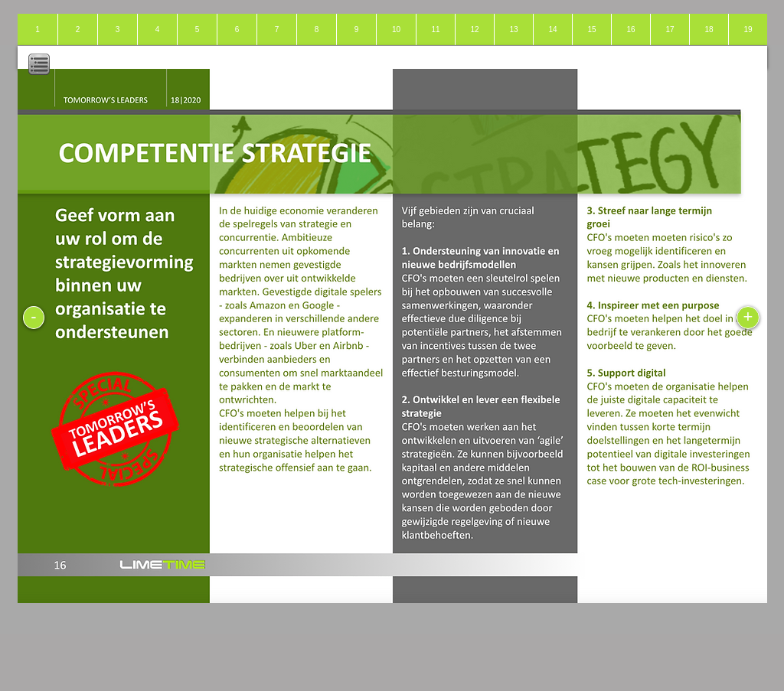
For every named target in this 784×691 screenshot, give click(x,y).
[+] (748, 318)
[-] (34, 318)
